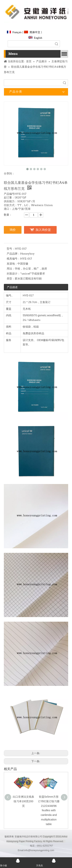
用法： (11, 269)
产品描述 (12, 287)
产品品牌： (13, 254)
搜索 (56, 44)
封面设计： (13, 274)
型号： (11, 249)
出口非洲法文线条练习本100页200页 (23, 801)
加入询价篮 (43, 230)
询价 (13, 230)
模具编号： (13, 259)
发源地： (12, 264)
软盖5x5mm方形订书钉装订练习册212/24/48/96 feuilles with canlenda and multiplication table (49, 810)
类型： (11, 279)
